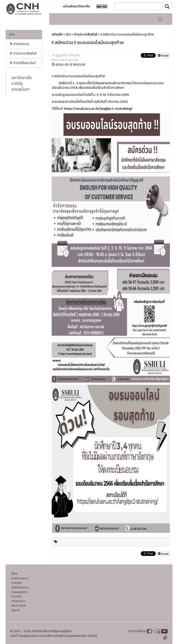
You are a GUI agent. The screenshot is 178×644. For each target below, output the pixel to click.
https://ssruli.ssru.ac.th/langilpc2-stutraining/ (98, 109)
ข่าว (12, 34)
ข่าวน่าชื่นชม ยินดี (22, 63)
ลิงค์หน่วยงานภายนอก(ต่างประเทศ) (20, 592)
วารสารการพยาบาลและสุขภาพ (19, 606)
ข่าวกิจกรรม (19, 44)
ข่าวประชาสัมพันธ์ (23, 53)
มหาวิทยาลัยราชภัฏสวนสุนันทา (22, 83)
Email (163, 56)
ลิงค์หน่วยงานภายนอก (20, 581)
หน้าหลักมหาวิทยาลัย (76, 6)
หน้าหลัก (57, 34)
